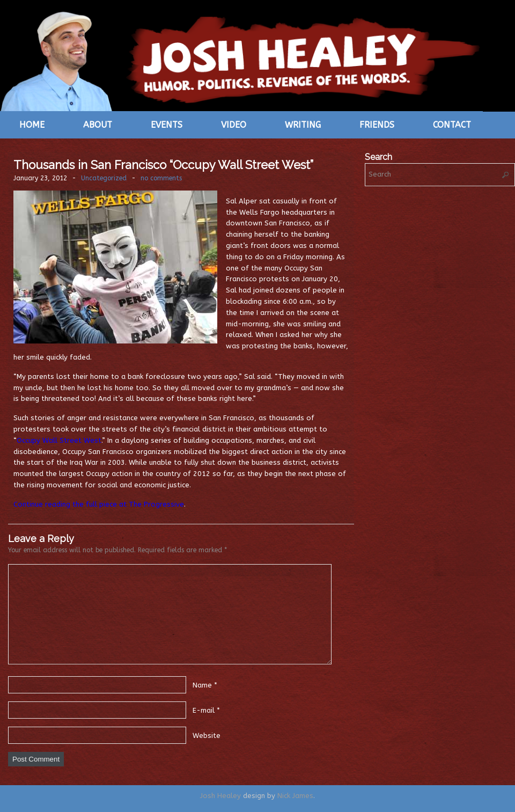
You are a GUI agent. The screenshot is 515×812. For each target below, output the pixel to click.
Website (207, 735)
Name (202, 685)
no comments (161, 178)
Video (234, 125)
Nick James (295, 796)
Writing (303, 125)
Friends (377, 125)
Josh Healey (220, 796)
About (98, 125)
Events (167, 125)
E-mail (204, 710)
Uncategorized (104, 178)
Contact (452, 125)
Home (32, 125)
